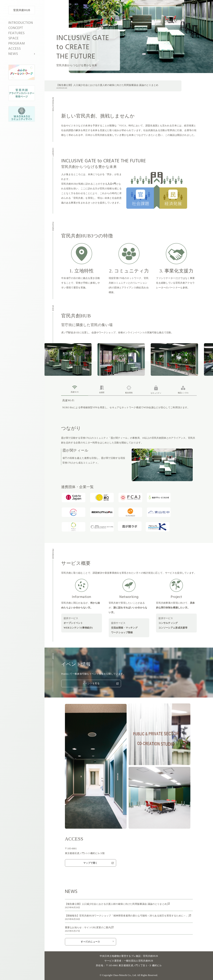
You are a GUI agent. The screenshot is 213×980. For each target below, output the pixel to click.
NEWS (13, 54)
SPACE (13, 38)
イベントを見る (101, 683)
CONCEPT (16, 28)
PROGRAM (17, 44)
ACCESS (14, 49)
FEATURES (16, 33)
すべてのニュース (97, 942)
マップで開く (98, 863)
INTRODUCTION (21, 23)
